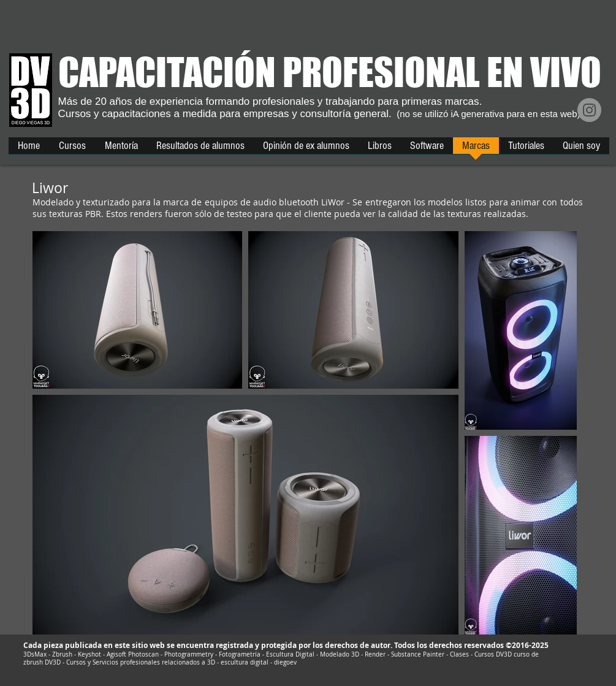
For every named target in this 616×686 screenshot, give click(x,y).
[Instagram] (589, 110)
